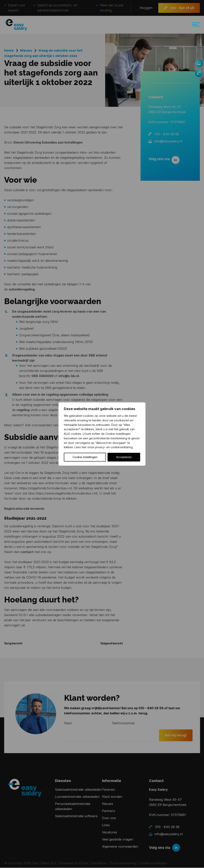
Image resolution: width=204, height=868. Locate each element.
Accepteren (124, 457)
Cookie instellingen (85, 457)
